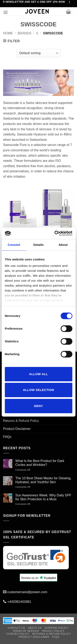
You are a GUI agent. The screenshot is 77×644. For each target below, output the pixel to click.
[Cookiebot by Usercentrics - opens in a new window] (55, 233)
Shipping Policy (56, 628)
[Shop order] (38, 53)
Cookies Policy (18, 634)
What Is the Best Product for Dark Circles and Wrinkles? (40, 463)
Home (8, 33)
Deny (38, 406)
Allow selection (39, 390)
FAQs (7, 437)
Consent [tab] (14, 245)
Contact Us (16, 628)
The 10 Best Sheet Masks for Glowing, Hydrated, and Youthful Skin (43, 480)
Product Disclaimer (17, 429)
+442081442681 (19, 602)
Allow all (39, 374)
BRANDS (25, 33)
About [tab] (63, 245)
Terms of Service (26, 631)
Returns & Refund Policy (21, 421)
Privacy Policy (53, 631)
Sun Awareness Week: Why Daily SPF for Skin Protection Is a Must (43, 497)
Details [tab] (39, 245)
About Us (35, 628)
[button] (6, 12)
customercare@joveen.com (27, 592)
